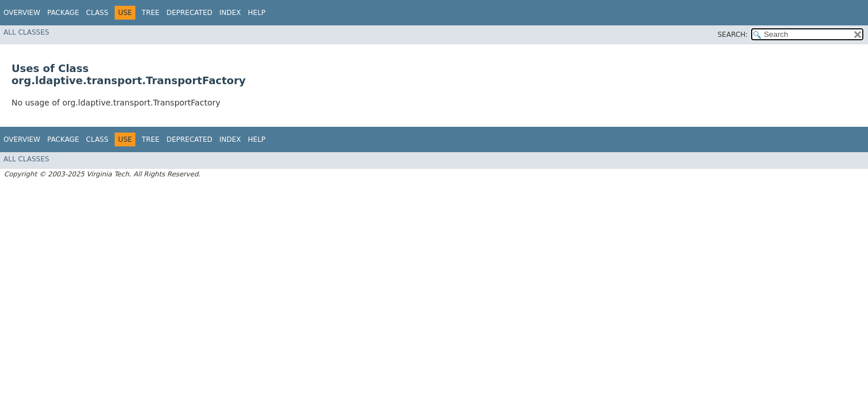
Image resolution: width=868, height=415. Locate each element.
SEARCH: (733, 35)
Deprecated (189, 13)
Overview (22, 13)
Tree (151, 13)
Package (63, 13)
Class (97, 13)
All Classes (26, 32)
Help (257, 13)
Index (230, 13)
